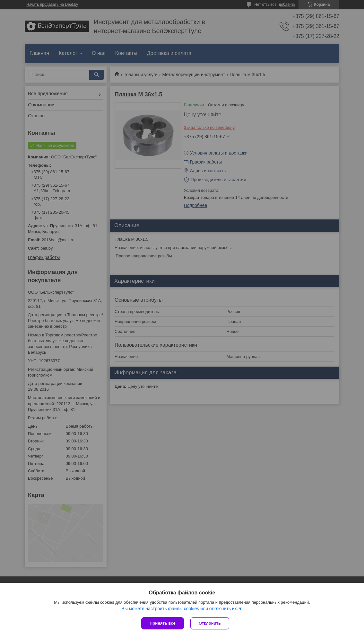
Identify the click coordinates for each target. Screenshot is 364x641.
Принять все (163, 623)
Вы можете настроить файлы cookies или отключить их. (180, 609)
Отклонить (210, 623)
